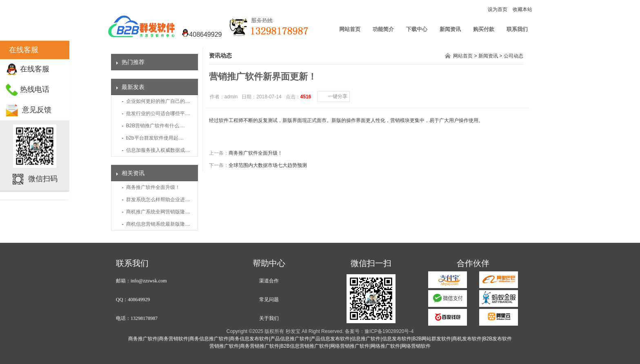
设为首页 (498, 9)
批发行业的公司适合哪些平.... (158, 113)
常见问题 (269, 300)
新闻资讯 (450, 29)
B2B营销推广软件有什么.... (156, 126)
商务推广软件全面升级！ (153, 187)
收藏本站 (522, 9)
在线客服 (35, 69)
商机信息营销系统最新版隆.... (158, 224)
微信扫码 (43, 179)
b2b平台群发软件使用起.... (155, 138)
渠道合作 (269, 281)
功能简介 (383, 29)
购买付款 (484, 29)
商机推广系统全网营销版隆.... (158, 212)
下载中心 (417, 29)
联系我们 (517, 29)
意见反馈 (37, 110)
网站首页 (350, 29)
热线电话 (35, 89)
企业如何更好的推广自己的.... (158, 101)
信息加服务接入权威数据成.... (158, 150)
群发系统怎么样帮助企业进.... (158, 200)
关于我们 (269, 318)
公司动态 (513, 56)
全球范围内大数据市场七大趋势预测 (268, 165)
